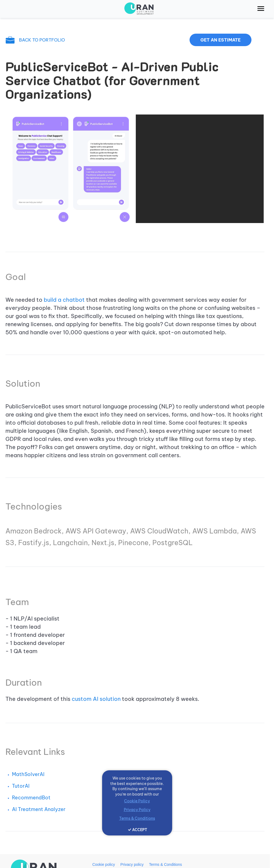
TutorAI (21, 786)
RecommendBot (31, 798)
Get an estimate (221, 40)
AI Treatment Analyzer (39, 809)
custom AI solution (96, 699)
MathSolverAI (28, 774)
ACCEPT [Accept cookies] (140, 830)
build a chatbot (64, 300)
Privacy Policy (137, 810)
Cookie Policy (137, 801)
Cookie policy (104, 864)
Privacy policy (132, 864)
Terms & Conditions (166, 864)
